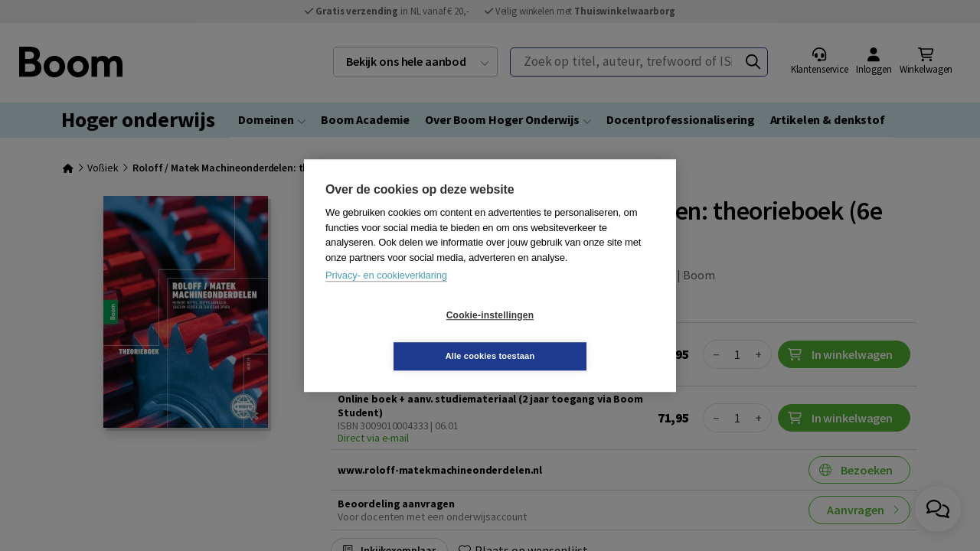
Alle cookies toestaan (581, 335)
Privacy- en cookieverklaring (386, 296)
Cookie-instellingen (399, 336)
